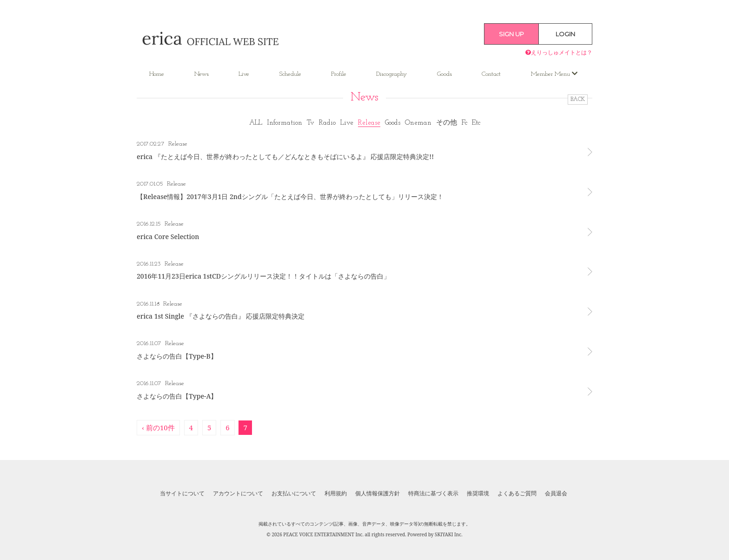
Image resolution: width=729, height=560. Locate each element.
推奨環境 (478, 493)
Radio (327, 123)
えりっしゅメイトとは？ (559, 52)
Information (285, 123)
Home (157, 74)
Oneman (418, 123)
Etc (476, 123)
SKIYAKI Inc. (449, 534)
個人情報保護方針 (378, 493)
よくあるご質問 (517, 493)
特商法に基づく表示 (433, 493)
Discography (391, 74)
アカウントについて (238, 493)
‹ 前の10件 (158, 427)
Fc (464, 123)
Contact (491, 74)
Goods (444, 74)
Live (244, 74)
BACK (578, 100)
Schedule (290, 74)
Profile (339, 74)
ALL (256, 123)
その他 (447, 123)
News (202, 74)
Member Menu (554, 74)
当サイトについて (182, 493)
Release (369, 123)
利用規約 (336, 493)
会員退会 (556, 493)
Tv (311, 123)
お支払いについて (294, 493)
